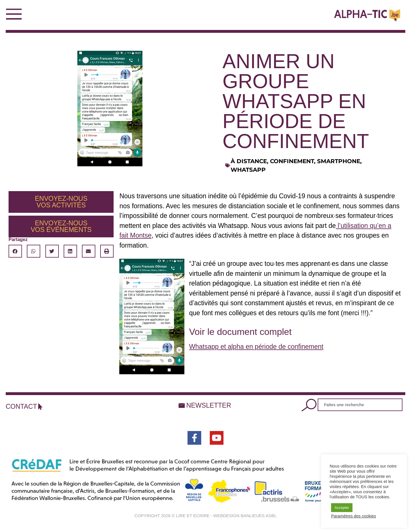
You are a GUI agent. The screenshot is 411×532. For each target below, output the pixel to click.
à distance (249, 161)
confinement (292, 161)
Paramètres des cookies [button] (353, 516)
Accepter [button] (342, 508)
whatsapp (248, 170)
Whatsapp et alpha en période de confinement (256, 347)
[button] (15, 251)
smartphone (339, 161)
